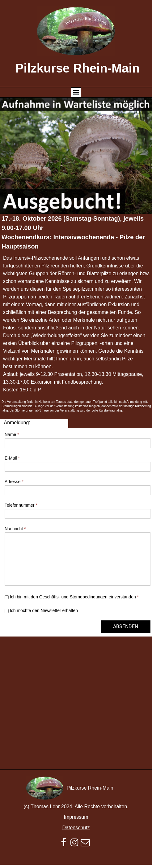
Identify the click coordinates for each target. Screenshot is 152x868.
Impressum (76, 817)
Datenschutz (76, 828)
